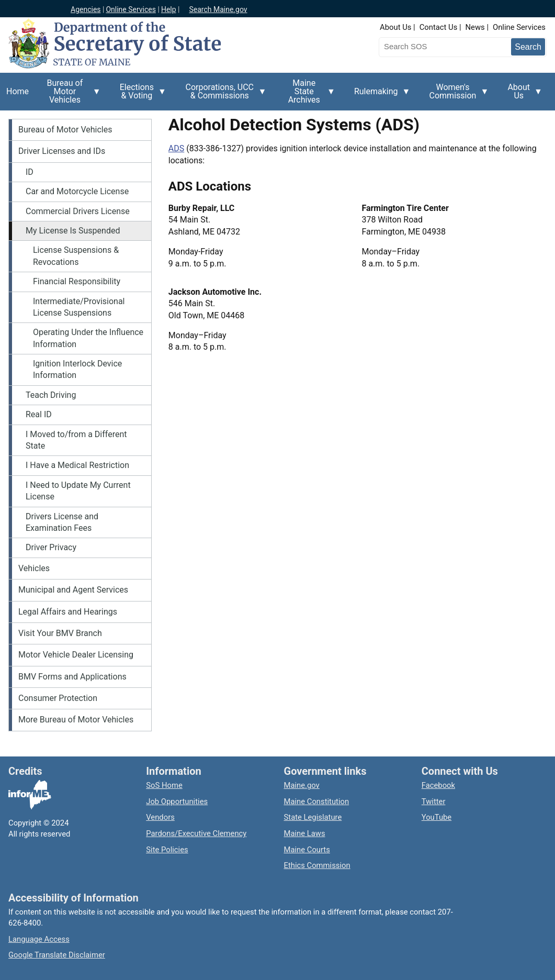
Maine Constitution (317, 801)
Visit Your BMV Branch (60, 633)
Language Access (39, 939)
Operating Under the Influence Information (88, 338)
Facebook (438, 785)
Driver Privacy (51, 547)
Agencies (86, 9)
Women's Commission (456, 95)
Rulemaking (379, 97)
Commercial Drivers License (78, 211)
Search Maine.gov (218, 9)
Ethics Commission (317, 865)
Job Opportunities (177, 801)
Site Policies (167, 850)
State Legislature (313, 817)
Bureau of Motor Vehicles (68, 94)
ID (30, 172)
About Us (395, 27)
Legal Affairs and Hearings (68, 612)
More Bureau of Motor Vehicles (76, 720)
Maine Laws (305, 833)
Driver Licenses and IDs (62, 151)
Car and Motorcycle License (77, 191)
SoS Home (164, 785)
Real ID (39, 414)
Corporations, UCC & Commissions (223, 95)
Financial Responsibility (77, 281)
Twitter (434, 801)
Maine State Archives (307, 94)
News (475, 27)
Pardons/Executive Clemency (196, 833)
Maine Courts (307, 850)
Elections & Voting (140, 95)
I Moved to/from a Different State (76, 440)
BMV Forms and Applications (72, 677)
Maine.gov (302, 785)
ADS (176, 148)
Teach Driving (51, 395)
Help (169, 9)
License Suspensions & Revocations (76, 256)
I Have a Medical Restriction (77, 465)
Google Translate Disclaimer (57, 955)
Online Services (131, 9)
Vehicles (34, 568)
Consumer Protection (58, 698)
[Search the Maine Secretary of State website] (434, 47)
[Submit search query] (528, 47)
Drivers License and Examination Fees (62, 522)
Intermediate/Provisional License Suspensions (79, 307)
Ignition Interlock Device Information (77, 369)
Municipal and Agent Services (73, 590)
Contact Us (439, 27)
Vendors (160, 817)
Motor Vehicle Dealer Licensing (76, 655)
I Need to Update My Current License (78, 491)
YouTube (437, 817)
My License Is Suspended (73, 231)
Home (18, 91)
